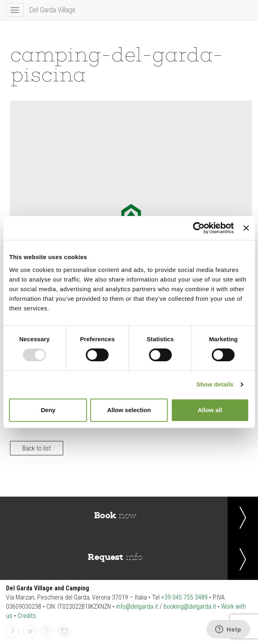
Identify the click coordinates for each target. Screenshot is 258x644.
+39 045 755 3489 (184, 597)
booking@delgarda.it (190, 607)
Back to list (37, 448)
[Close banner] (246, 228)
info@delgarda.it (137, 607)
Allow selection (129, 410)
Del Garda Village (53, 10)
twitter (30, 632)
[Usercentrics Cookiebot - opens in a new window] (199, 228)
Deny (48, 410)
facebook (13, 632)
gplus (47, 632)
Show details (215, 384)
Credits (27, 616)
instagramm (64, 632)
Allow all (210, 410)
